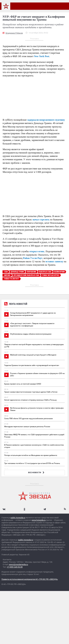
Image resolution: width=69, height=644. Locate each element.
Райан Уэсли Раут (33, 258)
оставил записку (54, 261)
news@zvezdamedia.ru (18, 564)
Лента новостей (16, 304)
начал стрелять (41, 220)
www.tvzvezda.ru (39, 520)
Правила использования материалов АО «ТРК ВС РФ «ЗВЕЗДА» (30, 579)
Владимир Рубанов (14, 33)
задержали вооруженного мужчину (46, 120)
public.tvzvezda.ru (18, 518)
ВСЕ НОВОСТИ (37, 472)
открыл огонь (37, 251)
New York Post (42, 56)
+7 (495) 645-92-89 (15, 567)
